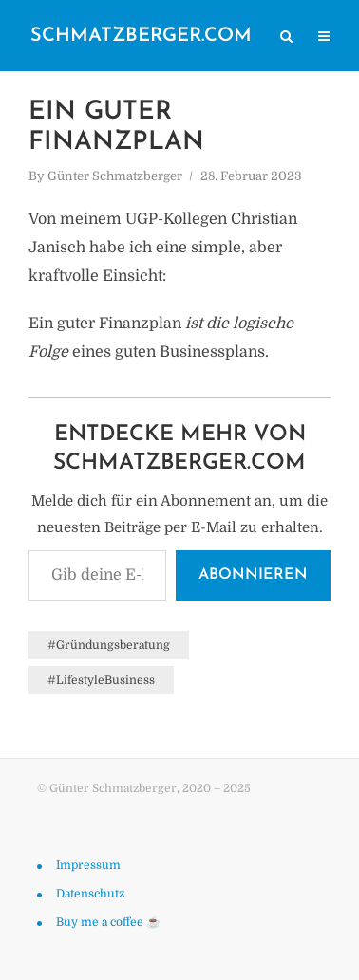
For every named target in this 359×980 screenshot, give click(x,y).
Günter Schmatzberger (115, 176)
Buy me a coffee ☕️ (108, 922)
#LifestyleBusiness (101, 680)
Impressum (88, 865)
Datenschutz (90, 894)
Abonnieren (253, 575)
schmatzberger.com (141, 36)
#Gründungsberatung (109, 645)
